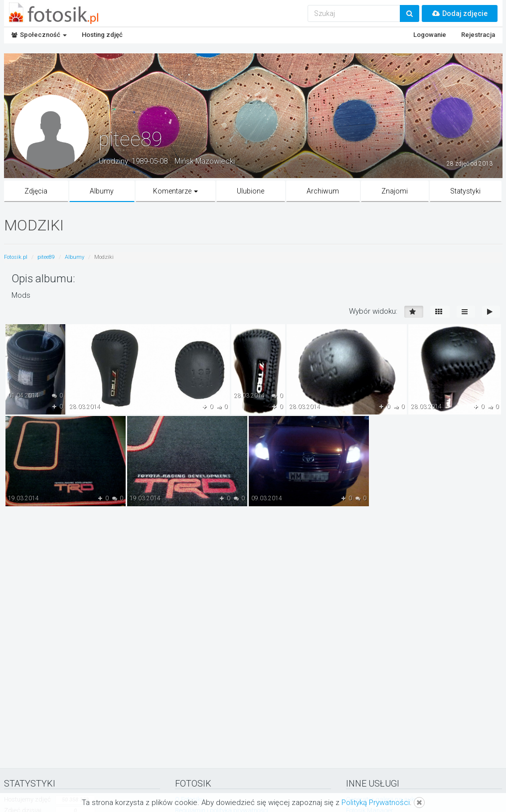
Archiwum (323, 191)
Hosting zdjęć (102, 35)
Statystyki (465, 191)
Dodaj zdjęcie (460, 13)
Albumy (102, 191)
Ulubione (251, 191)
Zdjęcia (36, 191)
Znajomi (395, 191)
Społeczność (39, 35)
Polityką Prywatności (376, 803)
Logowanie (430, 35)
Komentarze (175, 191)
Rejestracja (478, 35)
